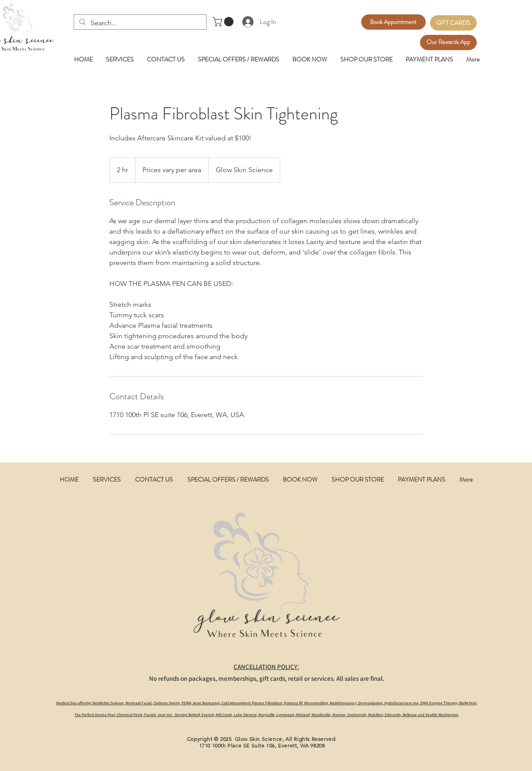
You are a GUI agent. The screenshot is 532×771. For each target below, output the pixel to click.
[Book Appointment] (393, 22)
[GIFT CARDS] (453, 23)
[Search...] (139, 23)
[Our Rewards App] (448, 42)
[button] (224, 22)
